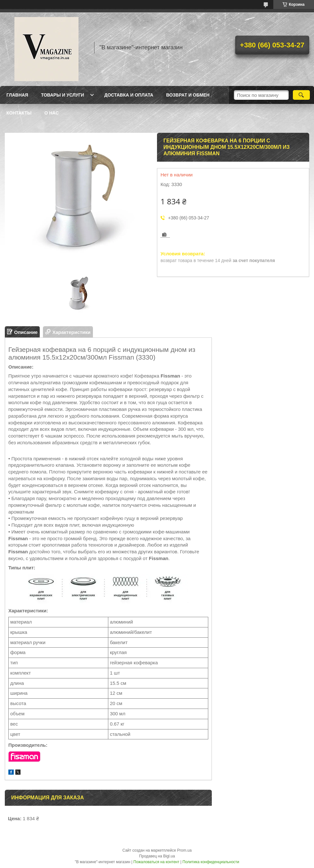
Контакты (19, 113)
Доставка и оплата (129, 95)
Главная (17, 95)
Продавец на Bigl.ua (157, 856)
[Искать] (301, 95)
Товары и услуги (63, 95)
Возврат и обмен (188, 95)
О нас (51, 113)
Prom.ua (184, 850)
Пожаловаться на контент (156, 862)
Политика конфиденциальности (211, 862)
